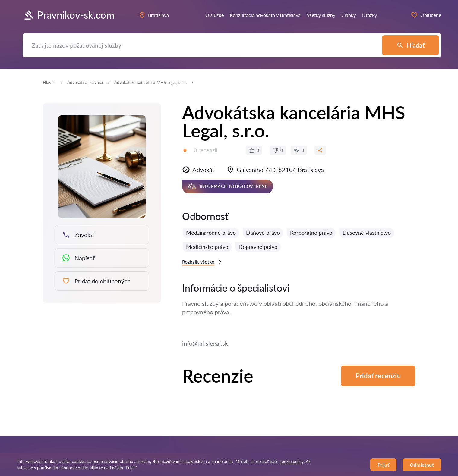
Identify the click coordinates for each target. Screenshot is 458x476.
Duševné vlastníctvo (367, 233)
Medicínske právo (207, 247)
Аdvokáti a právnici (85, 82)
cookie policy (292, 461)
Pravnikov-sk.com (68, 15)
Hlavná (49, 82)
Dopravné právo (258, 247)
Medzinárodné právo (211, 233)
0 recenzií (205, 150)
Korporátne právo (311, 233)
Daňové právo (263, 233)
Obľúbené (426, 15)
